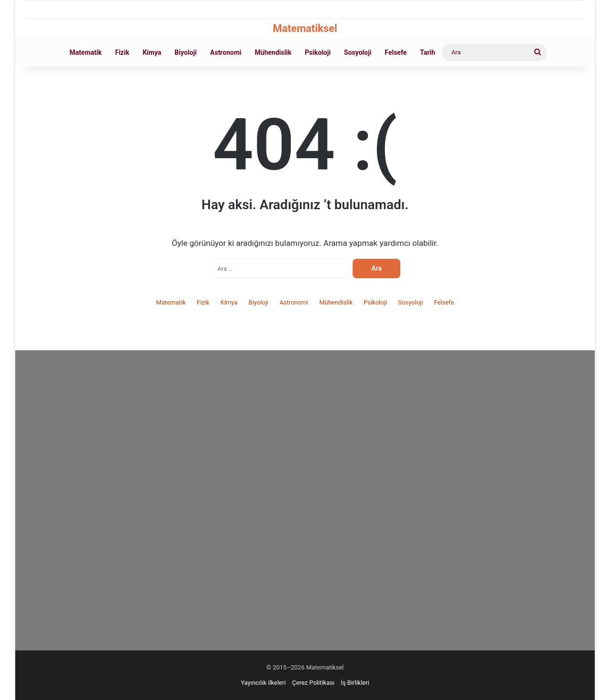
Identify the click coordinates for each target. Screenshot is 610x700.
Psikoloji (318, 52)
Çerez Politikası (313, 683)
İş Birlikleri (355, 683)
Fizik (122, 52)
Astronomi (226, 52)
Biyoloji (185, 52)
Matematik (86, 52)
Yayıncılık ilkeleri (263, 683)
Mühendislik (273, 52)
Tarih (427, 52)
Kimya (152, 52)
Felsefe (396, 52)
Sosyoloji (358, 52)
